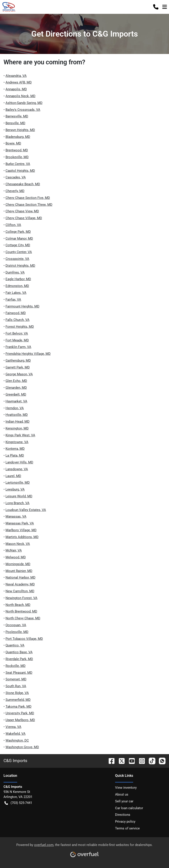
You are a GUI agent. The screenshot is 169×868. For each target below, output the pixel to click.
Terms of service (127, 828)
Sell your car (124, 801)
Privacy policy (125, 822)
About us (122, 794)
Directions (123, 815)
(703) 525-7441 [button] (18, 803)
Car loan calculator (129, 808)
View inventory (126, 788)
